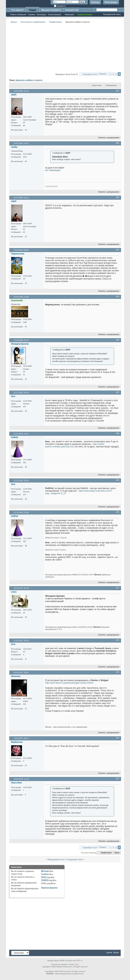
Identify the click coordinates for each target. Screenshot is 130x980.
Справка (31, 14)
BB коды (45, 871)
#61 (118, 91)
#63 (118, 197)
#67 (118, 392)
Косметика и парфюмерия (33, 22)
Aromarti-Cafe (72, 10)
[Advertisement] (70, 48)
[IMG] (44, 877)
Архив (109, 952)
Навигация (69, 14)
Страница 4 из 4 (90, 74)
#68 (118, 433)
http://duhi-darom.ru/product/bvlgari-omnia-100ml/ (69, 683)
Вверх (117, 853)
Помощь (95, 2)
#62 (118, 143)
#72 (118, 640)
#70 (118, 512)
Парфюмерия (55, 22)
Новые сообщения (18, 14)
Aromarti (67, 971)
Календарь (42, 14)
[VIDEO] (45, 880)
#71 (118, 588)
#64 (118, 250)
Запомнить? (60, 6)
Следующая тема (75, 859)
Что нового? (18, 10)
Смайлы (45, 874)
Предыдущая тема (56, 859)
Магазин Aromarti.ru (51, 10)
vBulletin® (65, 964)
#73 (118, 672)
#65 (118, 296)
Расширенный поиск (112, 14)
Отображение (111, 85)
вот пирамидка (53, 170)
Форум (32, 10)
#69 (118, 480)
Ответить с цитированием (107, 138)
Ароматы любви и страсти (29, 80)
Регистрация (111, 2)
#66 (118, 340)
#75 (118, 779)
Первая (103, 74)
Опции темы (97, 85)
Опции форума (55, 14)
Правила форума (49, 888)
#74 (118, 738)
